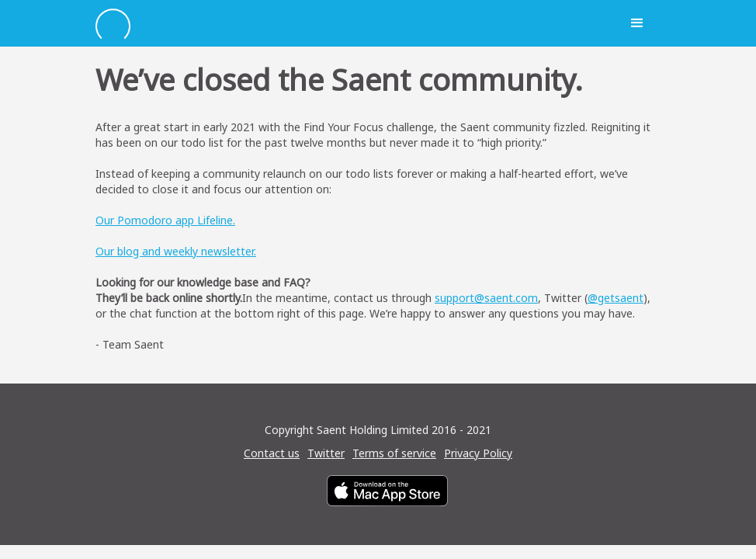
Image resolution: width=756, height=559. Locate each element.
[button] (637, 23)
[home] (355, 24)
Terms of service (394, 453)
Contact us (272, 453)
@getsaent (616, 298)
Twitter (326, 453)
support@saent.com (486, 298)
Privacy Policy (478, 453)
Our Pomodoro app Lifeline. (165, 220)
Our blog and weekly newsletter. (176, 251)
